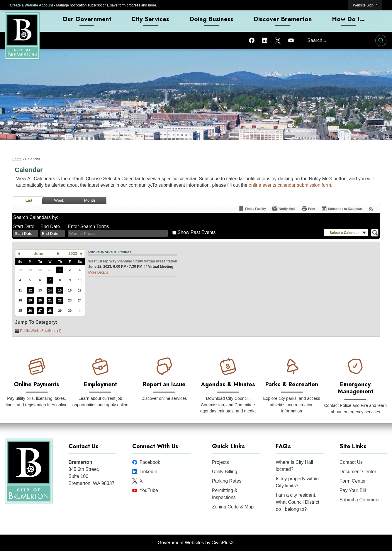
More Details (98, 272)
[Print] (308, 209)
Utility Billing (225, 472)
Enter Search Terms (88, 226)
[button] (381, 41)
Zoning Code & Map (233, 507)
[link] (365, 5)
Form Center (353, 481)
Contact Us (351, 462)
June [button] (39, 253)
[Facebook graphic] (252, 40)
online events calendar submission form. (290, 185)
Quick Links (228, 446)
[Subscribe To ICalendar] (342, 209)
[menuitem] (87, 21)
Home (17, 159)
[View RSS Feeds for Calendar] (371, 209)
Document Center (358, 472)
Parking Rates (227, 481)
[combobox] (26, 234)
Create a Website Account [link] (31, 5)
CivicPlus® (223, 543)
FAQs (283, 446)
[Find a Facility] (252, 209)
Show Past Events (197, 232)
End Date (50, 226)
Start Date (24, 226)
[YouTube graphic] (291, 40)
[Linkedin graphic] (265, 40)
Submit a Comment (360, 500)
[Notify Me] (284, 209)
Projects (220, 462)
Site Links (353, 446)
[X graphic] (278, 40)
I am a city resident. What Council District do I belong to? (297, 502)
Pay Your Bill (353, 490)
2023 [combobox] (73, 253)
